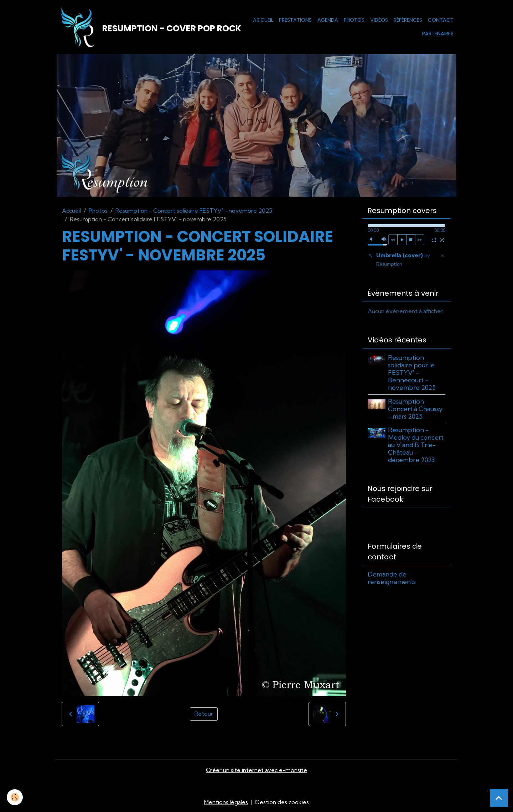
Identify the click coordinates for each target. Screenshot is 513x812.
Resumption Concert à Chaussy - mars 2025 (416, 409)
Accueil (263, 20)
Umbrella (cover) (403, 260)
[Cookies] (15, 797)
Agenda (328, 20)
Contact (441, 20)
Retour (204, 714)
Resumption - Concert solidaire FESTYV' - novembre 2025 (194, 211)
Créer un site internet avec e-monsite (256, 770)
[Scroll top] (499, 798)
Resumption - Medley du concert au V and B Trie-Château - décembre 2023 (416, 445)
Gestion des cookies (282, 802)
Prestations (295, 20)
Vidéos (379, 20)
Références (408, 20)
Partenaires (438, 33)
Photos (354, 20)
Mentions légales (226, 802)
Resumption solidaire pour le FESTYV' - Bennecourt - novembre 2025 (412, 373)
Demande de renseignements (392, 578)
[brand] (142, 27)
